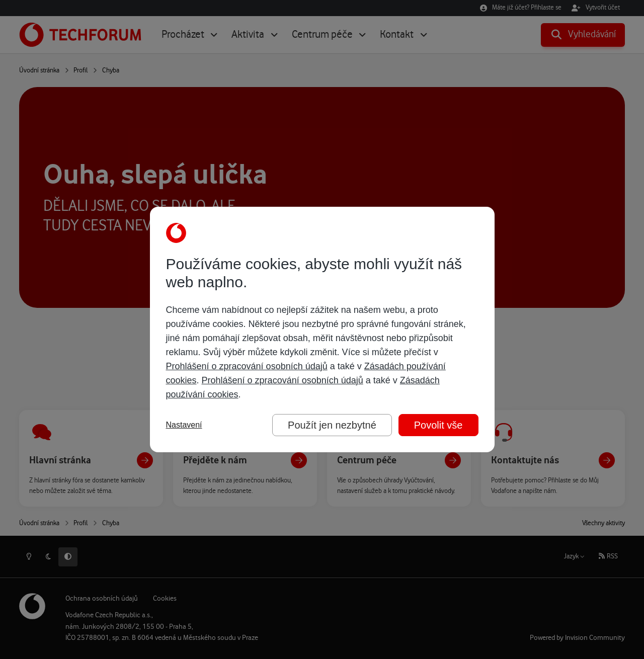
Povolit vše (438, 425)
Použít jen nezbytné (332, 425)
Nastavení (184, 425)
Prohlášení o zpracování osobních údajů (247, 366)
